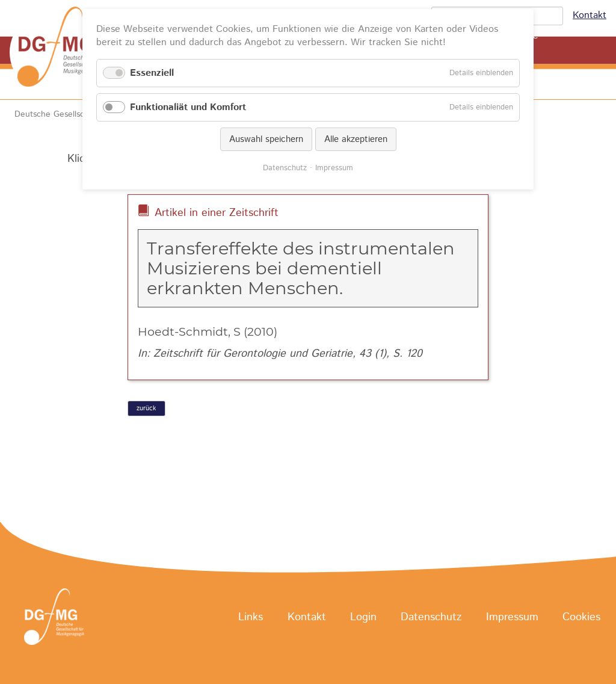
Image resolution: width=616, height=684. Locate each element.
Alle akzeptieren (356, 139)
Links (251, 617)
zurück (146, 408)
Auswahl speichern (266, 139)
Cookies (581, 617)
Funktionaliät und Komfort (188, 107)
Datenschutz (431, 617)
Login (363, 617)
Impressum (512, 617)
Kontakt (590, 15)
